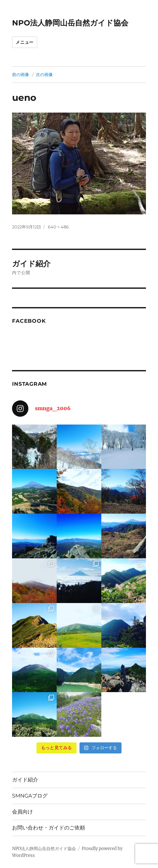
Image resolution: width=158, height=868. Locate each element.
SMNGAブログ (30, 796)
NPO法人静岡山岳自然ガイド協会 (70, 23)
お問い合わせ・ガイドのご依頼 (49, 828)
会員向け (22, 812)
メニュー (24, 42)
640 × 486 (58, 227)
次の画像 (44, 74)
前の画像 (21, 74)
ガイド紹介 (25, 780)
